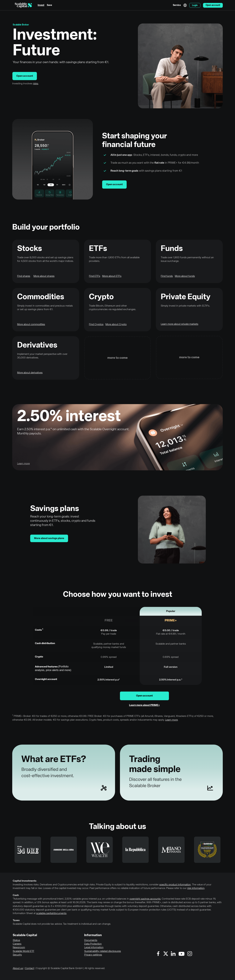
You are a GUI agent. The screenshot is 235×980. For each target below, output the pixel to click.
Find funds (167, 276)
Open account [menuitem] (213, 5)
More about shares (44, 276)
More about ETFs (112, 276)
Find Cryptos (96, 324)
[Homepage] (23, 5)
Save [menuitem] (49, 5)
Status (16, 940)
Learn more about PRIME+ (144, 705)
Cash (16, 895)
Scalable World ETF (23, 951)
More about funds (185, 276)
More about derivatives (30, 373)
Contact (29, 968)
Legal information (94, 948)
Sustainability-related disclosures (103, 951)
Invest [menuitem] (41, 5)
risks (36, 84)
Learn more (171, 720)
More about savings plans (49, 538)
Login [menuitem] (195, 5)
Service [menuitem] (177, 5)
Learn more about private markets (180, 324)
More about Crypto (116, 324)
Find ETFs (95, 276)
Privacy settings (93, 955)
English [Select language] (185, 5)
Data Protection (93, 944)
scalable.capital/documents (51, 913)
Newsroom (19, 948)
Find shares (24, 276)
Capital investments (25, 881)
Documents (91, 940)
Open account (25, 76)
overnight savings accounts (145, 899)
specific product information (175, 885)
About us (18, 968)
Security (17, 955)
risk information (196, 888)
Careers (17, 944)
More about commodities (31, 324)
